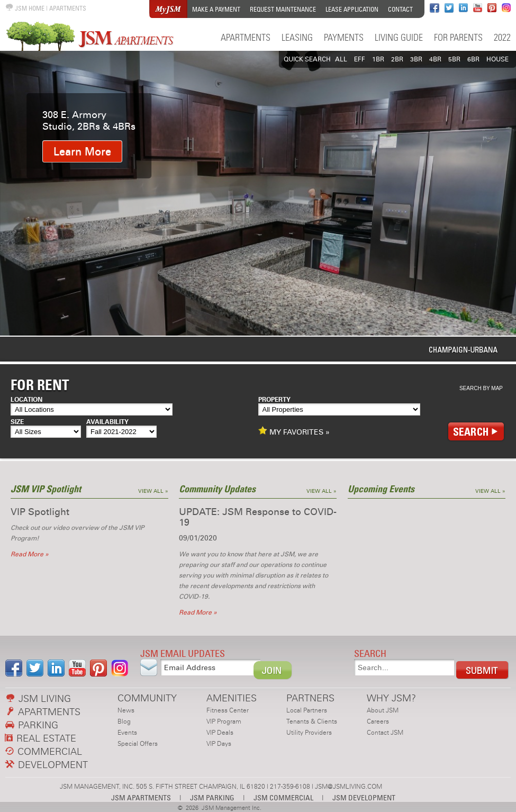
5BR (454, 59)
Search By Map (481, 388)
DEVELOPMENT (47, 765)
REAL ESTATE (41, 738)
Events (127, 733)
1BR (378, 59)
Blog (124, 721)
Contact (400, 9)
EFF (360, 59)
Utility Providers (309, 733)
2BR (397, 59)
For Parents (458, 37)
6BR (473, 59)
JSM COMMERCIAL (283, 797)
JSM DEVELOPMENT (364, 797)
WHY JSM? (391, 698)
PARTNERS (310, 698)
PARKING (32, 725)
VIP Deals (220, 733)
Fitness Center (228, 710)
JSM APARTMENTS (141, 797)
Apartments (246, 37)
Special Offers (138, 744)
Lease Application (352, 9)
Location (26, 400)
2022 (502, 37)
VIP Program (224, 721)
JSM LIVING (39, 698)
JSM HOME (25, 8)
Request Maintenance (283, 9)
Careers (378, 721)
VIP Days (219, 744)
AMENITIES (232, 698)
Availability (107, 422)
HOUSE (497, 59)
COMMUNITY (147, 698)
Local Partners (307, 710)
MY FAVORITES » (294, 431)
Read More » (30, 554)
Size (17, 422)
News (126, 710)
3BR (416, 59)
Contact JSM (385, 733)
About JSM (383, 710)
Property (274, 400)
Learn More (82, 151)
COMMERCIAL (44, 751)
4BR (435, 59)
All (341, 59)
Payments (344, 37)
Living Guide (399, 37)
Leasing (297, 37)
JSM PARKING (212, 797)
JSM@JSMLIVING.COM (348, 787)
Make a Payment (216, 9)
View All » (153, 491)
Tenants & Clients (312, 721)
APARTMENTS (68, 8)
